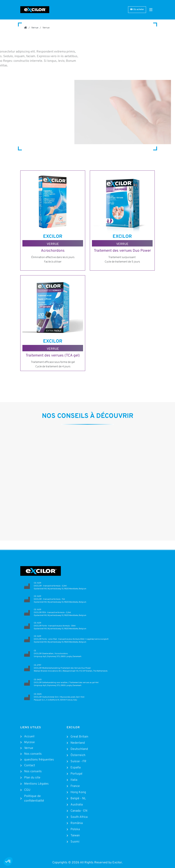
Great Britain (79, 737)
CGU (27, 790)
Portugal (76, 774)
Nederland (78, 743)
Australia (77, 805)
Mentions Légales (36, 784)
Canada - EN (79, 811)
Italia (74, 780)
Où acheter (137, 9)
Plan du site (32, 778)
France (75, 786)
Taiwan (75, 836)
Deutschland (79, 749)
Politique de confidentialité (34, 799)
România (77, 823)
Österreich (78, 755)
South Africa (79, 817)
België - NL (78, 799)
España (76, 768)
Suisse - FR (78, 761)
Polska (75, 829)
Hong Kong (78, 792)
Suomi (75, 842)
